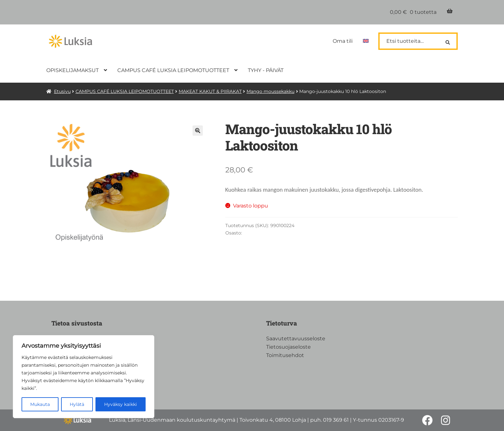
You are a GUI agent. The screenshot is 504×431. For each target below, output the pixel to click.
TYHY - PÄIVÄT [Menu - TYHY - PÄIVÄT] (266, 70)
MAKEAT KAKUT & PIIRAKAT (210, 91)
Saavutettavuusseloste (296, 339)
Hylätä (77, 404)
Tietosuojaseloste (288, 347)
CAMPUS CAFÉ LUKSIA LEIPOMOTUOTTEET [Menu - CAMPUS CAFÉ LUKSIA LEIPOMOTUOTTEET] (173, 70)
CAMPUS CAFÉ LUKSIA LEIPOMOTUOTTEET (125, 91)
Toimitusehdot (285, 355)
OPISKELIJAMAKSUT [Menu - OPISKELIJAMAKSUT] (72, 70)
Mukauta (40, 404)
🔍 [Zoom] (198, 131)
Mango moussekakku (270, 91)
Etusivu (62, 91)
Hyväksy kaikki (121, 404)
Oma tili (343, 41)
